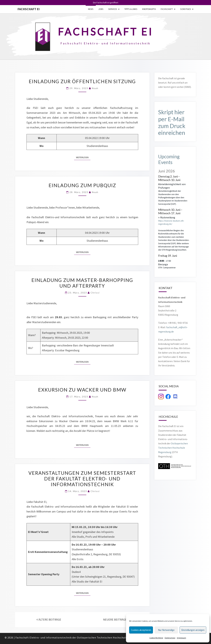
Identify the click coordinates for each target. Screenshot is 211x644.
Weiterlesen (83, 157)
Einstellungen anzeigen (193, 630)
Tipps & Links (131, 9)
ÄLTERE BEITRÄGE (49, 620)
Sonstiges (186, 9)
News (91, 9)
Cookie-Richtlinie (156, 638)
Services (113, 9)
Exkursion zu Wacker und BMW (82, 390)
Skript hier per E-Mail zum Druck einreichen (172, 122)
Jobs (101, 9)
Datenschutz (170, 638)
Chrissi (95, 293)
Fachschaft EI (29, 9)
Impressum (181, 638)
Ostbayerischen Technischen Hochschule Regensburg (173, 448)
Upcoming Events (169, 159)
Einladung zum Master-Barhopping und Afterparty (82, 283)
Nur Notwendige (166, 630)
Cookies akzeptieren (141, 630)
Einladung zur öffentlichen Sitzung (82, 81)
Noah (95, 88)
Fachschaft (167, 9)
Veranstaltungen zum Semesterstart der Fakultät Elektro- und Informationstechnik (82, 479)
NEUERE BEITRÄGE (116, 620)
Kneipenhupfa (149, 9)
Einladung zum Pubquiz (82, 185)
